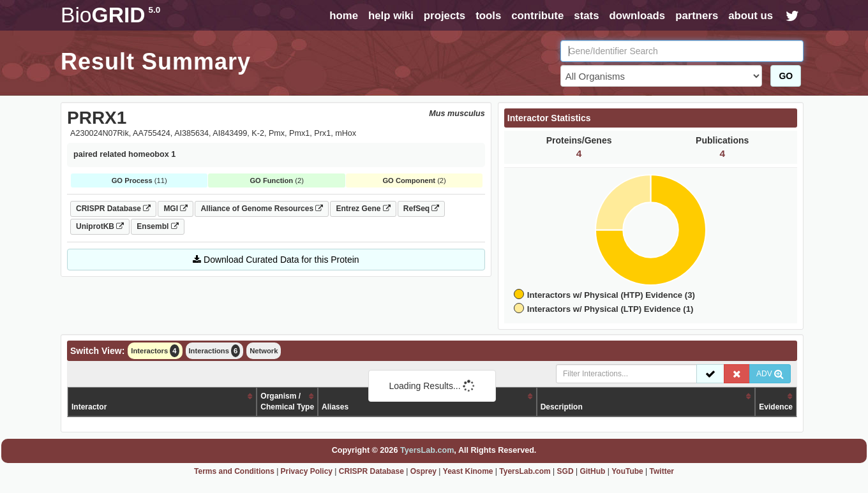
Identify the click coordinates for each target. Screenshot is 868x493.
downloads (637, 16)
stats (586, 16)
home (344, 16)
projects (445, 16)
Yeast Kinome (468, 471)
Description (562, 407)
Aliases (335, 407)
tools (488, 16)
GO (786, 76)
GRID (110, 15)
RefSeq (422, 209)
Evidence (776, 407)
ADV (770, 374)
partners (697, 16)
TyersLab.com (427, 450)
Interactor (89, 407)
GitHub (592, 471)
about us (751, 16)
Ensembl (157, 226)
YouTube (627, 471)
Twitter (662, 471)
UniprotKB (100, 226)
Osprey (423, 471)
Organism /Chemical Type (287, 401)
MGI (176, 209)
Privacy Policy (307, 471)
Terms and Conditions (234, 471)
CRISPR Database (113, 209)
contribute (537, 16)
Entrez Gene (363, 209)
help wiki (391, 16)
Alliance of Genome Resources (262, 209)
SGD (565, 471)
